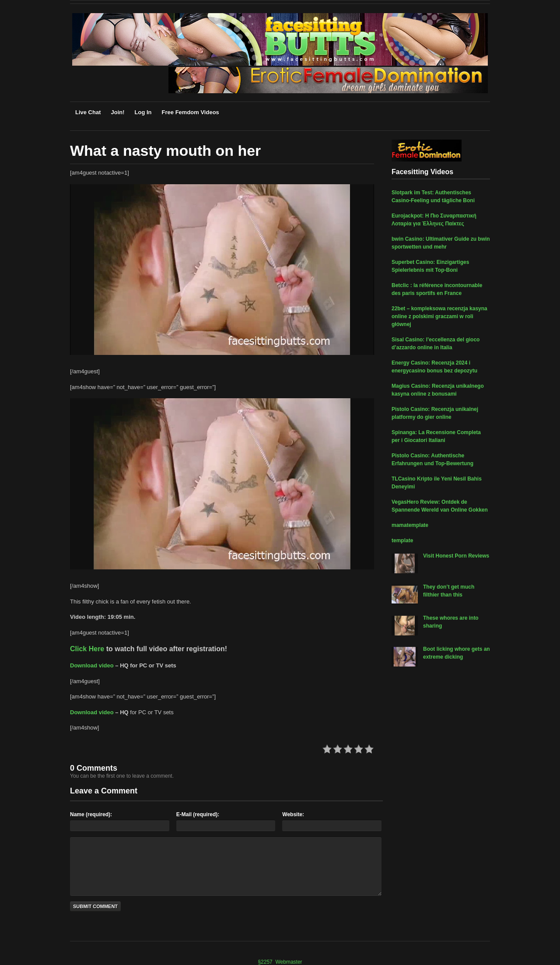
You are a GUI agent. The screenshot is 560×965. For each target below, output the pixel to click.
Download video (92, 665)
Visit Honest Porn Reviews (456, 556)
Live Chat (88, 112)
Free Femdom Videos (191, 112)
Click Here (87, 649)
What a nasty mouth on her (165, 151)
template (402, 540)
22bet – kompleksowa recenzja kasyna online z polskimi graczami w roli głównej (439, 316)
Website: (293, 814)
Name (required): (91, 814)
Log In (143, 112)
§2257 (265, 962)
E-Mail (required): (198, 814)
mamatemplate (410, 525)
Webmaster (289, 962)
